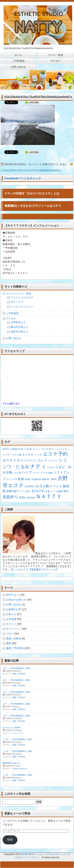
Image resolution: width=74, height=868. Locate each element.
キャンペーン (14, 629)
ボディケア (17, 302)
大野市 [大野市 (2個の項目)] (53, 479)
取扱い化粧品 (14, 638)
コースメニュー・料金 (19, 294)
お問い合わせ (14, 338)
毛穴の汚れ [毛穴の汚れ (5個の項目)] (38, 491)
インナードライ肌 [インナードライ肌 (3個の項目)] (12, 455)
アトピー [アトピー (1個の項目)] (37, 449)
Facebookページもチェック (23, 178)
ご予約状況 (12, 313)
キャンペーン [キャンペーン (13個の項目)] (27, 460)
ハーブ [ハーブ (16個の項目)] (27, 472)
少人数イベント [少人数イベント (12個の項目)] (51, 486)
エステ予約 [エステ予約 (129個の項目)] (55, 454)
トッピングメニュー (22, 307)
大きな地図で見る (11, 404)
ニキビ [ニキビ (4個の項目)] (51, 467)
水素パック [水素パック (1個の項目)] (51, 491)
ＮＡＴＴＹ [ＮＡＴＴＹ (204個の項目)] (49, 497)
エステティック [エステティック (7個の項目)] (32, 454)
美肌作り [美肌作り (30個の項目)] (11, 497)
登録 (10, 840)
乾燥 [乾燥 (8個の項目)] (21, 479)
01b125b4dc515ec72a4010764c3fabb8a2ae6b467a (32, 170)
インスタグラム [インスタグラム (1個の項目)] (62, 449)
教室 (9, 643)
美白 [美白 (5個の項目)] (66, 491)
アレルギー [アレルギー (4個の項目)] (48, 449)
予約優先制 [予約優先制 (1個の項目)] (36, 479)
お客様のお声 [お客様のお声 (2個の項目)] (17, 449)
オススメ (11, 624)
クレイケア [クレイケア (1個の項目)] (53, 461)
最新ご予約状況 (15, 648)
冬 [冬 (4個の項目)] (48, 479)
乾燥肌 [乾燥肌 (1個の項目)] (28, 479)
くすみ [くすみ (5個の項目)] (28, 449)
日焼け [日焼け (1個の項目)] (28, 491)
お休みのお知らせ (16, 600)
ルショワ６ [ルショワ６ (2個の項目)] (12, 479)
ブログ (10, 634)
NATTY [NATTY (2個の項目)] (6, 449)
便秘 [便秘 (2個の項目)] (44, 479)
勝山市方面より (19, 327)
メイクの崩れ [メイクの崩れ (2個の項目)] (47, 473)
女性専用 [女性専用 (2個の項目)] (29, 486)
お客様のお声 (14, 609)
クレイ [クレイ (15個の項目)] (42, 460)
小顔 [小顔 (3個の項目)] (36, 486)
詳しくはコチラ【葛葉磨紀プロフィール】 (35, 569)
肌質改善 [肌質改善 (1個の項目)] (31, 498)
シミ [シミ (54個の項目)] (63, 460)
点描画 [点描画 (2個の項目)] (59, 491)
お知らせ (11, 614)
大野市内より (18, 322)
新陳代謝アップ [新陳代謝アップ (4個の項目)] (15, 491)
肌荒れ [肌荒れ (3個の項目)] (23, 498)
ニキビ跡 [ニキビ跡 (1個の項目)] (17, 473)
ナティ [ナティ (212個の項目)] (38, 466)
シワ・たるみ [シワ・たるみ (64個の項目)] (16, 467)
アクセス (11, 318)
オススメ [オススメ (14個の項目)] (9, 460)
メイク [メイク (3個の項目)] (36, 473)
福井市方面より (19, 332)
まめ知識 (11, 619)
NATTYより (13, 595)
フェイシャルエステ (22, 297)
